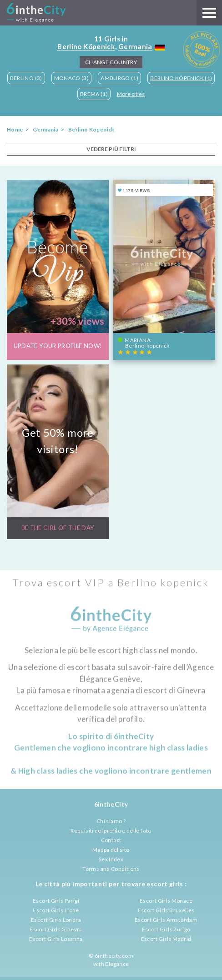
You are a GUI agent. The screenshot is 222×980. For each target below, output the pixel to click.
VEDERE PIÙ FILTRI (111, 149)
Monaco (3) (72, 78)
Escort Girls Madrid (166, 939)
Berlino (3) (26, 78)
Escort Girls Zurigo (166, 929)
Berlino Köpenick (86, 46)
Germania (135, 46)
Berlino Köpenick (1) (181, 78)
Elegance (117, 964)
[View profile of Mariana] (164, 270)
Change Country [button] (111, 62)
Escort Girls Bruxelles (166, 910)
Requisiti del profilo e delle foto (111, 831)
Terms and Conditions (111, 869)
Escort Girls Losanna (56, 939)
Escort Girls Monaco (166, 901)
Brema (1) (94, 94)
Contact (111, 840)
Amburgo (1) (119, 78)
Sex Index (111, 859)
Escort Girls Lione (56, 910)
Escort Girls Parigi (56, 901)
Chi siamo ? (111, 821)
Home (15, 129)
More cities (131, 94)
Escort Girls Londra (56, 920)
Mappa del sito (111, 850)
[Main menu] (209, 13)
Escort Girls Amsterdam (166, 920)
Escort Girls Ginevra (56, 929)
